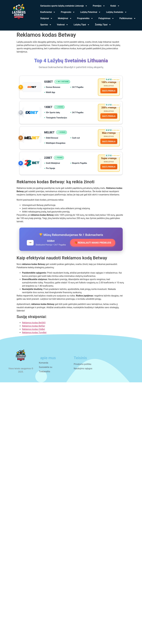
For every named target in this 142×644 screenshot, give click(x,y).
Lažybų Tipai (82, 25)
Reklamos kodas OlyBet (33, 333)
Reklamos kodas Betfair (34, 330)
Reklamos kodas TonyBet (34, 337)
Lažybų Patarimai (91, 12)
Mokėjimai (65, 18)
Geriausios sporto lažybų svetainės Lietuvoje (64, 6)
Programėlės (85, 18)
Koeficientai (48, 12)
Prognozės (68, 12)
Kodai (115, 6)
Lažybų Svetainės (116, 12)
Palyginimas (106, 18)
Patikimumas (128, 18)
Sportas (46, 25)
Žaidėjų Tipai (103, 25)
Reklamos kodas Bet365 (34, 327)
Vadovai (62, 25)
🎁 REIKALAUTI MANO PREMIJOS (93, 247)
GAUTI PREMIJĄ (108, 91)
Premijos (99, 6)
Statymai (46, 18)
